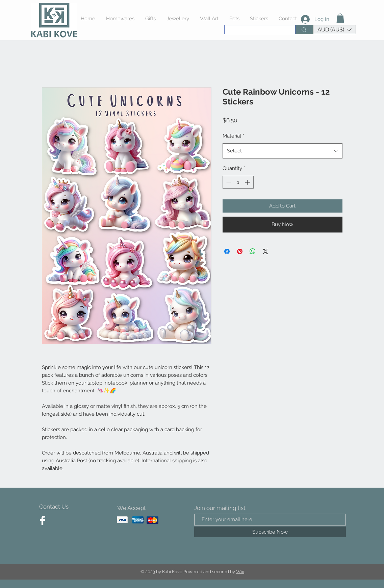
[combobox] (283, 151)
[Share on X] (265, 251)
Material (233, 136)
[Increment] (248, 182)
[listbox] (335, 30)
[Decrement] (228, 182)
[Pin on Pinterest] (240, 251)
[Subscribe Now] (270, 532)
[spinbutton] (238, 182)
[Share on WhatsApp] (253, 251)
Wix (240, 572)
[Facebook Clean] (43, 520)
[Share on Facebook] (227, 251)
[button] (340, 18)
